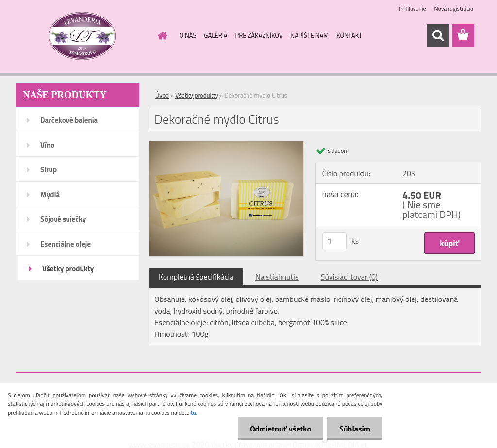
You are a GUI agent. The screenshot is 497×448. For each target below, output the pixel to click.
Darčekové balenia (69, 120)
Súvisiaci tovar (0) (349, 277)
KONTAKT (349, 35)
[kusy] (334, 241)
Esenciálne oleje (66, 244)
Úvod (162, 95)
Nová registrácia (454, 8)
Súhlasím (355, 429)
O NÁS (188, 35)
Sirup (49, 170)
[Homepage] (161, 35)
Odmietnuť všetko (281, 429)
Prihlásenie (412, 8)
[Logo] (82, 36)
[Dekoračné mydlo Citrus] (226, 145)
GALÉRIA (215, 35)
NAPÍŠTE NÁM (309, 35)
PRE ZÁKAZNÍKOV (259, 35)
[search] (438, 35)
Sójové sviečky (63, 219)
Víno (47, 145)
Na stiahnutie (277, 277)
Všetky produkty (68, 269)
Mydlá (50, 194)
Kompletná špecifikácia (196, 277)
